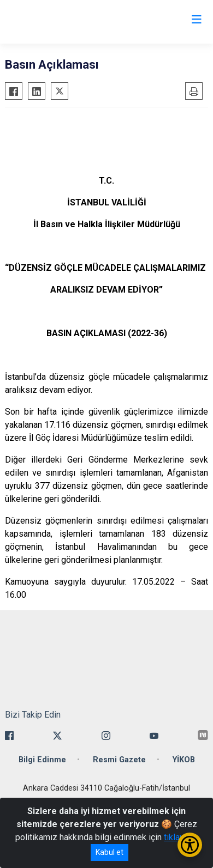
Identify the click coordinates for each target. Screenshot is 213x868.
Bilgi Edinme (42, 760)
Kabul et (110, 852)
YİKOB (184, 760)
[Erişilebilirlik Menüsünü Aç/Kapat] (190, 845)
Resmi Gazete (119, 760)
